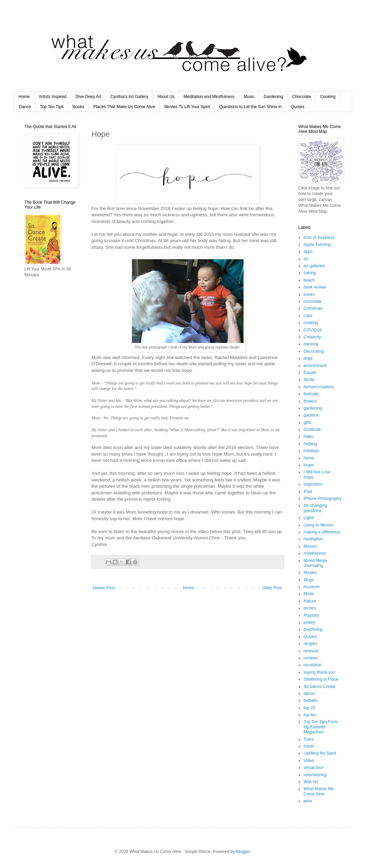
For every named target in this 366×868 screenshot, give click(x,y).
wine (308, 801)
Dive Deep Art (88, 97)
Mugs (309, 580)
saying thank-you (319, 672)
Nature (310, 601)
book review (315, 287)
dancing (311, 344)
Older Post (272, 588)
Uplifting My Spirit (320, 753)
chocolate (312, 301)
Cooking (328, 97)
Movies (310, 573)
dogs (308, 358)
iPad (308, 492)
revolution (313, 665)
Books (78, 107)
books (309, 294)
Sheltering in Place (321, 679)
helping (310, 444)
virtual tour (313, 768)
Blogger (243, 852)
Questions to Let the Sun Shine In (250, 107)
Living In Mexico (319, 525)
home (309, 458)
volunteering (315, 775)
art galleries (314, 266)
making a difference (322, 532)
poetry (309, 622)
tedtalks (311, 701)
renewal (311, 651)
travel (309, 746)
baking (310, 273)
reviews (311, 658)
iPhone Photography (323, 499)
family (309, 380)
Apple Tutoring (317, 245)
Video (309, 761)
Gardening (274, 97)
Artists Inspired (53, 97)
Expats (310, 373)
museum (312, 587)
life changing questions (315, 508)
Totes (309, 739)
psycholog (313, 629)
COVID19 (312, 330)
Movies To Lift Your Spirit (187, 107)
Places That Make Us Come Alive (124, 107)
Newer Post (104, 588)
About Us (166, 97)
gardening (313, 408)
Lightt (309, 518)
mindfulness (315, 553)
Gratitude (312, 429)
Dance (25, 107)
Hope (309, 465)
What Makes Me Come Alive (319, 791)
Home (24, 97)
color (308, 316)
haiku (309, 436)
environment (315, 366)
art (306, 259)
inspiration (313, 484)
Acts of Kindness (319, 238)
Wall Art (311, 782)
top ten (310, 715)
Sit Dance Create (319, 687)
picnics (310, 608)
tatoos (309, 694)
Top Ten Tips (52, 107)
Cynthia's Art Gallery (129, 97)
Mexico (310, 546)
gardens (311, 415)
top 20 (309, 708)
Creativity (312, 337)
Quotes (298, 107)
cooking (311, 323)
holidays (311, 451)
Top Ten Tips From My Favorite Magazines (321, 727)
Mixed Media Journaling (315, 563)
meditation (313, 539)
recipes (310, 644)
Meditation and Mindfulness (209, 97)
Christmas (313, 308)
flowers (310, 401)
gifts (307, 422)
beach (309, 280)
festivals (311, 394)
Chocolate (302, 97)
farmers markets (319, 387)
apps (308, 252)
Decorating (314, 351)
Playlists (311, 615)
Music (249, 97)
